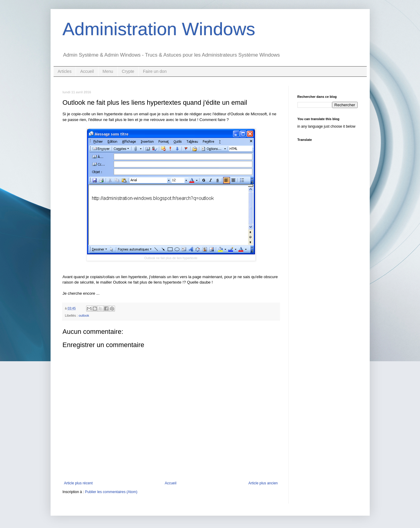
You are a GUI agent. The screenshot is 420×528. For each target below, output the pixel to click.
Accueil (87, 71)
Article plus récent (78, 483)
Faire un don (155, 71)
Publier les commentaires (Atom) (111, 492)
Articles (65, 71)
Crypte (128, 71)
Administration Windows (159, 29)
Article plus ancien (263, 483)
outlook (84, 315)
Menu (108, 71)
